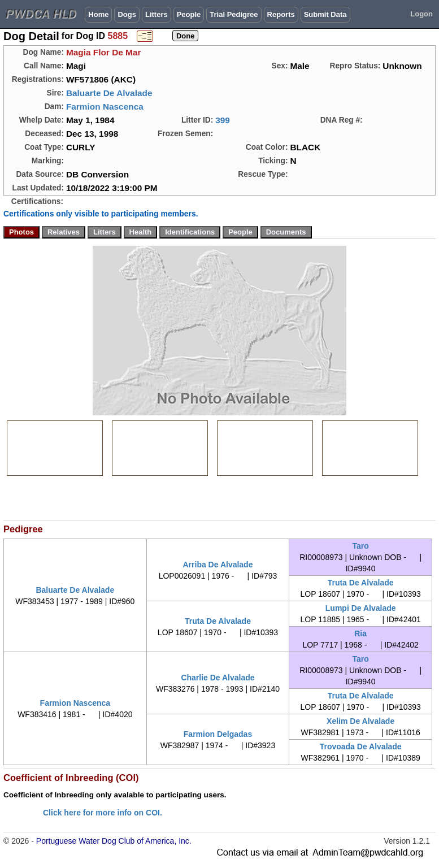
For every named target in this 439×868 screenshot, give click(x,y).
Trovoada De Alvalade (361, 747)
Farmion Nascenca (105, 107)
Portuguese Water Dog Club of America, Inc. (114, 841)
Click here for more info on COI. (103, 813)
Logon (421, 14)
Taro (361, 546)
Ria (360, 633)
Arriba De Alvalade (218, 565)
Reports (281, 14)
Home (98, 14)
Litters (157, 14)
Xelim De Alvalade (360, 721)
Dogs (127, 14)
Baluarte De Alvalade (109, 93)
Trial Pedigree (234, 14)
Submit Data (325, 14)
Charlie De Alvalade (218, 678)
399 (223, 120)
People (189, 14)
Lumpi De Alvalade (361, 608)
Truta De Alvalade (361, 583)
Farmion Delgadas (218, 734)
